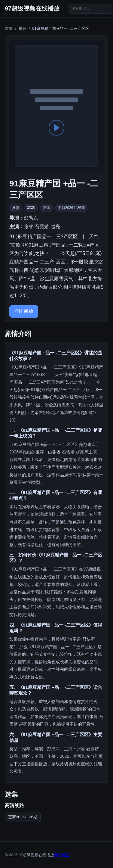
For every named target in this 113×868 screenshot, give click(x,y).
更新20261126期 (23, 817)
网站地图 (62, 855)
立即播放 (24, 311)
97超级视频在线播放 (32, 8)
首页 (9, 28)
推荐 (23, 28)
